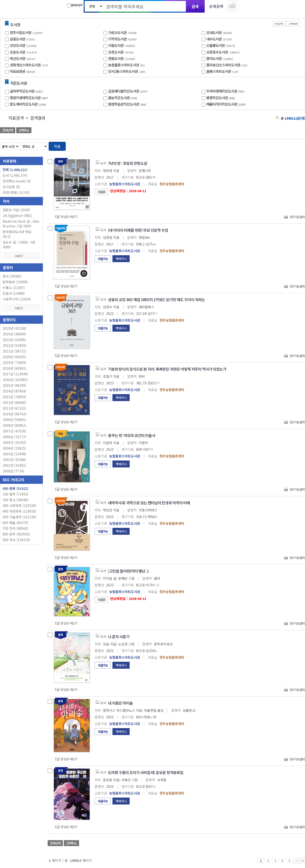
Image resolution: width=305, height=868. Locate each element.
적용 (57, 146)
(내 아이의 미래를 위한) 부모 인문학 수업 (138, 230)
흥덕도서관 (214, 58)
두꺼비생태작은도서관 (226, 91)
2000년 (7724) (13, 471)
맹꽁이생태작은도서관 (29, 98)
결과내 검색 (74, 5)
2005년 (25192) (14, 442)
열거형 (291, 145)
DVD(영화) (16, 192)
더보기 (21, 256)
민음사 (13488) (14, 293)
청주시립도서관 (21, 32)
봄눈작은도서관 (123, 98)
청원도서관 (116, 58)
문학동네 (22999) (15, 282)
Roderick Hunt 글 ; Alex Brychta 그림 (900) (21, 224)
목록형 (298, 145)
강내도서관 (214, 32)
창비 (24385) (12, 276)
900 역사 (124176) (16, 540)
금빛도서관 (18, 39)
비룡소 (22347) (14, 288)
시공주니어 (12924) (17, 299)
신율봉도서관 (216, 45)
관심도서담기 (69, 217)
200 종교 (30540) (15, 500)
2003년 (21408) (14, 454)
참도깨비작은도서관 (28, 104)
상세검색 (216, 6)
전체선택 (279, 24)
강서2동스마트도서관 (123, 71)
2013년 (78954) (14, 397)
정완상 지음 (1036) (16, 210)
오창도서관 (116, 52)
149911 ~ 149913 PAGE (302, 861)
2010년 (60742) (14, 414)
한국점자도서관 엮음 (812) (17, 234)
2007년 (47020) (14, 431)
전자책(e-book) (17, 181)
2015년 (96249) (14, 385)
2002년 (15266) (14, 460)
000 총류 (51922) (15, 488)
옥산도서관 (18, 58)
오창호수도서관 (217, 52)
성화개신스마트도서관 (25, 65)
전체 (15, 170)
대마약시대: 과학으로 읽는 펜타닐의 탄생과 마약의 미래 (149, 503)
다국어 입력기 (232, 6)
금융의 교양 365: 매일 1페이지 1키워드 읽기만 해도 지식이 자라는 (156, 299)
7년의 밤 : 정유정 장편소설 (127, 163)
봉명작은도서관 (221, 98)
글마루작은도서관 (27, 91)
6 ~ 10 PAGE (296, 861)
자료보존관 (18, 71)
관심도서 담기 (220, 131)
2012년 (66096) (14, 402)
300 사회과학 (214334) (20, 505)
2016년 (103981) (15, 380)
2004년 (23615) (14, 448)
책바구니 (121, 259)
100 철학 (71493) (15, 494)
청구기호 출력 (297, 217)
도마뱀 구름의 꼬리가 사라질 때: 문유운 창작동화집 (146, 772)
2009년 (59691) (14, 420)
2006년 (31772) (14, 437)
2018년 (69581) (14, 368)
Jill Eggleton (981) (17, 216)
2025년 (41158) (14, 328)
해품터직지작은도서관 (226, 104)
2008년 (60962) (14, 425)
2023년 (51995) (14, 340)
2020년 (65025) (14, 357)
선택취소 (24, 130)
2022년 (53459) (14, 345)
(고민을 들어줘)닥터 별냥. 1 (128, 571)
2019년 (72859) (14, 363)
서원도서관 (116, 45)
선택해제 (293, 24)
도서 (15, 175)
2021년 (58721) (14, 351)
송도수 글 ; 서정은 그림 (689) (19, 245)
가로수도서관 (117, 32)
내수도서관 (214, 39)
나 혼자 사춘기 (119, 637)
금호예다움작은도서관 (128, 91)
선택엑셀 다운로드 (288, 131)
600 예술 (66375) (15, 523)
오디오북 (11, 187)
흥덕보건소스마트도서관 (223, 65)
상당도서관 (18, 45)
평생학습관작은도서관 (128, 104)
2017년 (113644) (15, 374)
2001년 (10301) (14, 465)
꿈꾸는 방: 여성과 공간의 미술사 (132, 435)
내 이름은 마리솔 (120, 703)
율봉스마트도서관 (219, 71)
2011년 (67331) (14, 408)
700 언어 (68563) (15, 528)
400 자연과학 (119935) (20, 511)
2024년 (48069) (14, 334)
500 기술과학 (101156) (20, 517)
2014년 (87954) (14, 391)
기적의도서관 (117, 39)
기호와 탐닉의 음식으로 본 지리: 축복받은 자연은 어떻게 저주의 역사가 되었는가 (167, 369)
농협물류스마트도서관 (124, 65)
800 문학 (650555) (16, 534)
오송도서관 (18, 52)
